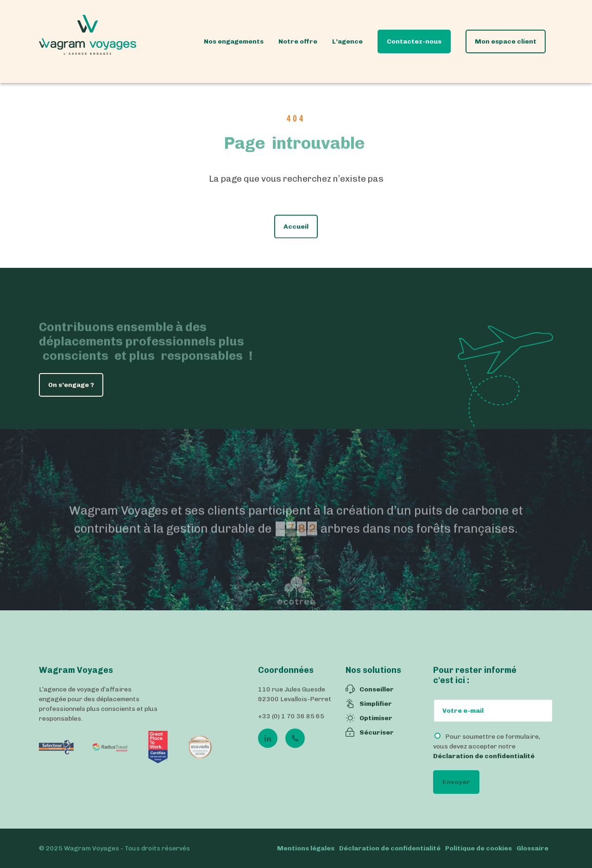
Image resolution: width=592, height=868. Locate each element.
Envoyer (456, 782)
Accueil (296, 231)
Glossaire (532, 848)
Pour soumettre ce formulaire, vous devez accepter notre (487, 746)
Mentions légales (306, 848)
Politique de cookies (479, 848)
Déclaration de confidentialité (484, 756)
